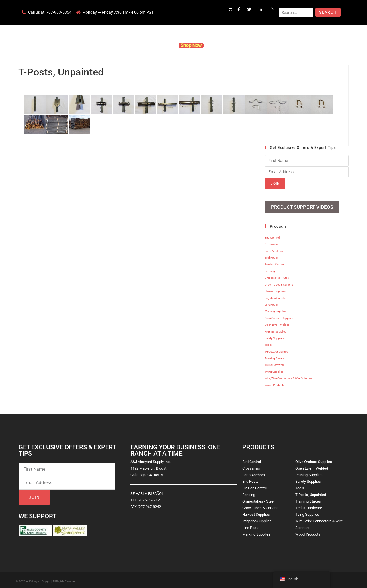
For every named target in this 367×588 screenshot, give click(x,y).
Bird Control (272, 235)
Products (162, 45)
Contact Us (250, 45)
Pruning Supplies (275, 329)
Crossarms (272, 242)
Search (328, 12)
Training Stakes (274, 356)
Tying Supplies (274, 369)
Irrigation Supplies (276, 296)
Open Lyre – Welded (277, 322)
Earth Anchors (274, 249)
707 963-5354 (150, 498)
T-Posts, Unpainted (276, 349)
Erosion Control (275, 262)
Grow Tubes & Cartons (279, 282)
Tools (268, 342)
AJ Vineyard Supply (38, 579)
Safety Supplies (274, 336)
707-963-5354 (59, 12)
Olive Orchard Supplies (279, 316)
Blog (272, 45)
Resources (222, 45)
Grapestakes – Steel (277, 276)
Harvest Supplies (275, 289)
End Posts (271, 255)
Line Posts (271, 302)
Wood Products (275, 383)
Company (137, 45)
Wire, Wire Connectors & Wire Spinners (288, 376)
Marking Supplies (276, 309)
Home (115, 45)
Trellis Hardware (275, 363)
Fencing (270, 269)
